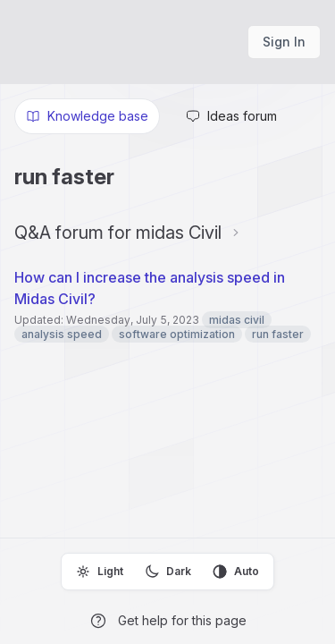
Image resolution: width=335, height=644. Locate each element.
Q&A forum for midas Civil (118, 233)
